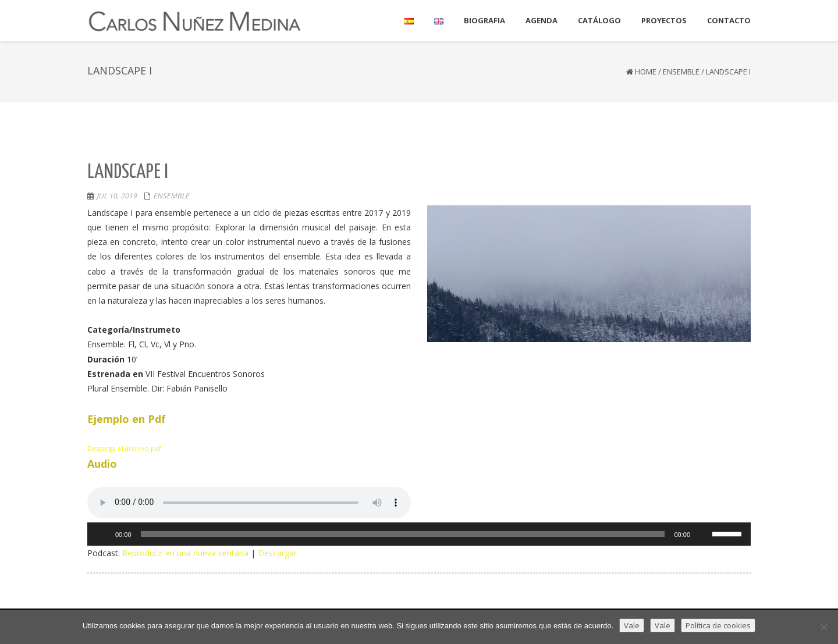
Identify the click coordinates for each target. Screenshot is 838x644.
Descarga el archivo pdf (124, 448)
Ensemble (681, 72)
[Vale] (823, 627)
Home (646, 72)
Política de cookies (718, 625)
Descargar (277, 553)
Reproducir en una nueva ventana (185, 553)
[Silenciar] (703, 534)
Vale (632, 625)
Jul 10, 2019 (117, 196)
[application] (419, 534)
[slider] (403, 534)
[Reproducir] (102, 534)
